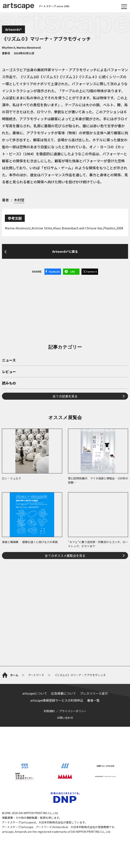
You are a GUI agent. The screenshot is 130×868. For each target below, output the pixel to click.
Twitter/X (91, 272)
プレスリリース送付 (94, 693)
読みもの (9, 383)
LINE (73, 272)
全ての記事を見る (65, 396)
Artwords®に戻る (65, 251)
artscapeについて (35, 693)
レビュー (9, 372)
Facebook (54, 272)
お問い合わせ (65, 718)
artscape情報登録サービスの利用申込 (57, 700)
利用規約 (49, 711)
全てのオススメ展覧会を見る (65, 556)
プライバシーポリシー (73, 711)
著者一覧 (93, 700)
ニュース (9, 360)
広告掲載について (64, 693)
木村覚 (19, 200)
